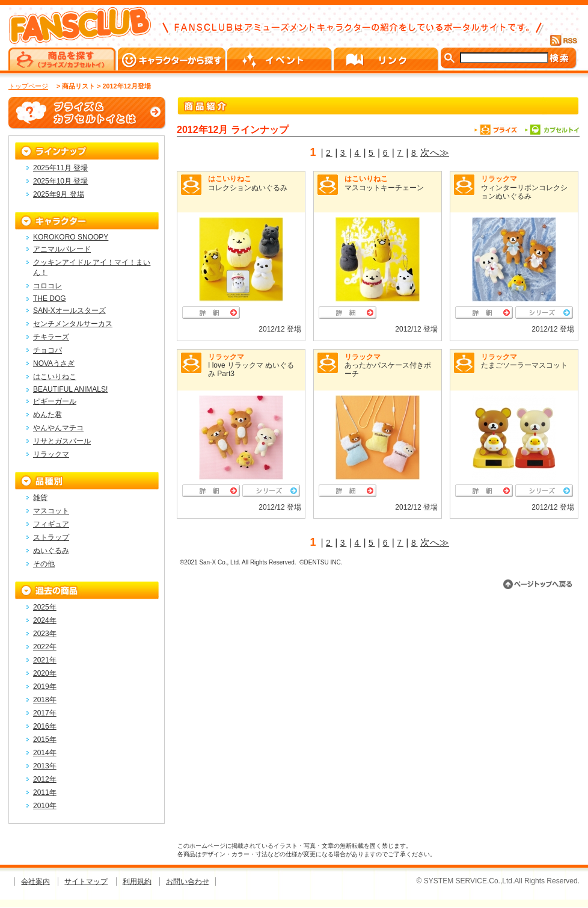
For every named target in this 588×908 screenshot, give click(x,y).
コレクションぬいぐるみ (248, 188)
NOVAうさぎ (54, 363)
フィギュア (51, 524)
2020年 (45, 673)
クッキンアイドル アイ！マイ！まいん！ (92, 267)
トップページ (28, 86)
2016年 (45, 726)
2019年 (45, 687)
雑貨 (40, 498)
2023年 (45, 634)
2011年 (45, 792)
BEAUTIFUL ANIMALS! (70, 389)
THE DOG (50, 298)
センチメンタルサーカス (73, 324)
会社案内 (35, 882)
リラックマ (499, 179)
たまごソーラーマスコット (524, 365)
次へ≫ (435, 153)
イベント (280, 59)
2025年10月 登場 (60, 181)
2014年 (45, 753)
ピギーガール (55, 401)
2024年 (45, 620)
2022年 (45, 647)
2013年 (45, 766)
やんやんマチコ (58, 428)
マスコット (51, 511)
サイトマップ (86, 882)
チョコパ (47, 350)
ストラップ (51, 537)
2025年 (45, 607)
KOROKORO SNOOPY (71, 237)
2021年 (45, 660)
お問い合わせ (188, 882)
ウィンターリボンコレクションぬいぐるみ (524, 192)
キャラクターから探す (173, 59)
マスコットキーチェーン (384, 188)
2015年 (45, 740)
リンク (387, 59)
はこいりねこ (230, 179)
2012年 (45, 779)
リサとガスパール (62, 441)
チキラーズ (51, 337)
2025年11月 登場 (60, 168)
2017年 (45, 713)
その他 (44, 564)
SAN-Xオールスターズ (69, 310)
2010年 (45, 806)
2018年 (45, 700)
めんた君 (47, 415)
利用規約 (137, 882)
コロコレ (47, 286)
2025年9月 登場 (59, 194)
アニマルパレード (62, 249)
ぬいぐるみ (51, 551)
